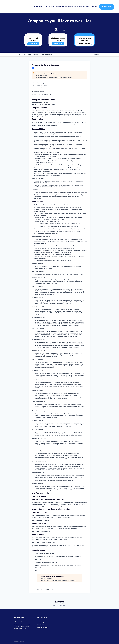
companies (33, 55)
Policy (41, 7)
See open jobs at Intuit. (41, 75)
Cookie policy (62, 606)
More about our (41, 531)
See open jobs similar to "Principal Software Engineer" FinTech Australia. (54, 77)
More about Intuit (41, 520)
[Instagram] (93, 7)
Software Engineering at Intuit (45, 553)
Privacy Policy (40, 622)
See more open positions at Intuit (45, 589)
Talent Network (84, 44)
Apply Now (34, 104)
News (88, 7)
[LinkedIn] (96, 7)
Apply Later (41, 104)
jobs (22, 55)
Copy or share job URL (45, 94)
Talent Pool (58, 44)
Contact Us (33, 44)
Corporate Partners (61, 7)
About (36, 7)
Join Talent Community (51, 104)
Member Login (41, 625)
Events (45, 7)
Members (51, 7)
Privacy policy (56, 606)
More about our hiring (43, 542)
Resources (82, 7)
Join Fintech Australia (43, 627)
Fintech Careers (73, 7)
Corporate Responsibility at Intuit (46, 563)
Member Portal (107, 7)
